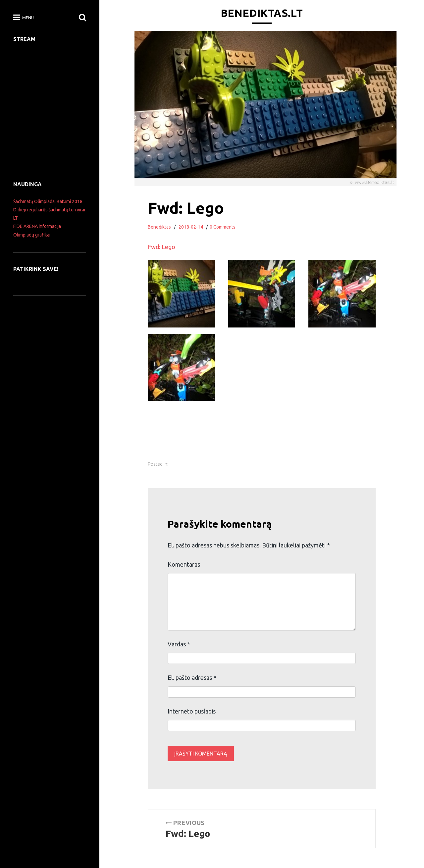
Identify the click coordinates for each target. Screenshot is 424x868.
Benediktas (159, 227)
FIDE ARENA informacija (37, 226)
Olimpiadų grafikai (32, 235)
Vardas (179, 644)
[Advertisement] (271, 440)
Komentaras (184, 564)
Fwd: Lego (161, 247)
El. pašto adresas (192, 677)
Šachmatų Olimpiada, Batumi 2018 (48, 201)
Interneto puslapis (192, 711)
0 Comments (223, 227)
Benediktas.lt (262, 13)
